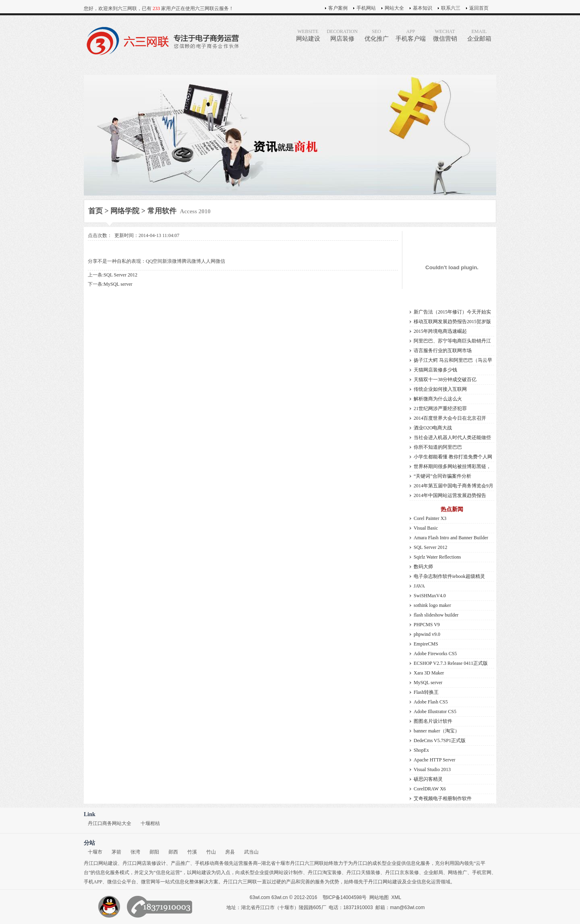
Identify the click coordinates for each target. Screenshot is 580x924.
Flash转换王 (426, 692)
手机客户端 (411, 35)
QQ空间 (154, 261)
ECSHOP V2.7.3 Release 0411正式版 (451, 663)
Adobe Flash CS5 (431, 702)
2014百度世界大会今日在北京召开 (450, 418)
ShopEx (421, 750)
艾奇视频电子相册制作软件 (443, 798)
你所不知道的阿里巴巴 (438, 447)
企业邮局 (433, 872)
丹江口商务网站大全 (110, 823)
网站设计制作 (288, 872)
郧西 (173, 852)
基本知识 (423, 8)
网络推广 (458, 872)
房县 (230, 852)
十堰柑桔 (150, 823)
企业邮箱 (479, 35)
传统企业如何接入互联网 (440, 389)
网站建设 (308, 35)
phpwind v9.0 (427, 634)
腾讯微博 (191, 261)
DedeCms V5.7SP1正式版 (440, 740)
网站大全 (394, 8)
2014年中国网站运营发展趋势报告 (450, 495)
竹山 (211, 852)
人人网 (208, 261)
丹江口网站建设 (101, 863)
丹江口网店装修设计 (144, 863)
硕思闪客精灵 (428, 779)
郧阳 (154, 852)
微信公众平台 (122, 882)
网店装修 (342, 35)
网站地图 (379, 897)
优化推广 (376, 35)
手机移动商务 (209, 863)
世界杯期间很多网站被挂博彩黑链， (452, 466)
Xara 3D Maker (429, 673)
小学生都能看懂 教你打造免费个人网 (453, 457)
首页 (95, 211)
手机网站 (366, 8)
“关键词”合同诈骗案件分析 (442, 476)
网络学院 (125, 211)
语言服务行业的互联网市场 (443, 351)
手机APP (93, 882)
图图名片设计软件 (433, 721)
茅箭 (116, 852)
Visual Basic (426, 528)
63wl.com (260, 897)
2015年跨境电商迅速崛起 (440, 331)
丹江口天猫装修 (363, 872)
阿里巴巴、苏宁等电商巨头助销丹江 (452, 341)
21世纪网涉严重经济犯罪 (440, 408)
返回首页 (479, 8)
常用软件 (162, 211)
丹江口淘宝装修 (325, 872)
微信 (220, 261)
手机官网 (482, 872)
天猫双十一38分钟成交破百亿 (445, 379)
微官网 (148, 882)
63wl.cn (280, 897)
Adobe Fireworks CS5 (435, 654)
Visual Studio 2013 (432, 769)
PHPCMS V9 (427, 625)
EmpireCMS (426, 644)
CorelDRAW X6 (430, 789)
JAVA (419, 586)
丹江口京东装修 (402, 872)
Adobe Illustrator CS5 (435, 712)
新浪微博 (172, 261)
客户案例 (338, 8)
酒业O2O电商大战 (433, 428)
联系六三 (451, 8)
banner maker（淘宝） (437, 731)
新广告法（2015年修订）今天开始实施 (452, 313)
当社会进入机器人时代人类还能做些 (452, 437)
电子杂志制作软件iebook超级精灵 (449, 576)
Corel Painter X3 (430, 518)
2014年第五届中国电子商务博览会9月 (454, 486)
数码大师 (423, 567)
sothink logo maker (432, 605)
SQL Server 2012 (120, 275)
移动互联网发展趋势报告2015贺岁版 (452, 322)
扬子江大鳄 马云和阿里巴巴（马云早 (453, 360)
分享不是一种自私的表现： (117, 261)
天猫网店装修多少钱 (435, 370)
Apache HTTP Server (435, 760)
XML (397, 897)
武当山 (251, 852)
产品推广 (180, 863)
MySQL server (118, 284)
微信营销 (445, 35)
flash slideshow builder (436, 615)
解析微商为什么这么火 (438, 399)
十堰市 (95, 852)
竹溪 (192, 852)
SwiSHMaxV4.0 (430, 596)
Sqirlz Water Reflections (437, 557)
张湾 (135, 852)
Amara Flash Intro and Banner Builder (451, 538)
